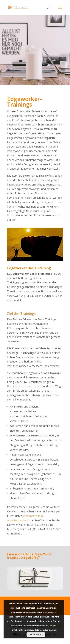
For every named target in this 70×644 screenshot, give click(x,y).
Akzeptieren (36, 635)
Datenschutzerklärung (45, 630)
